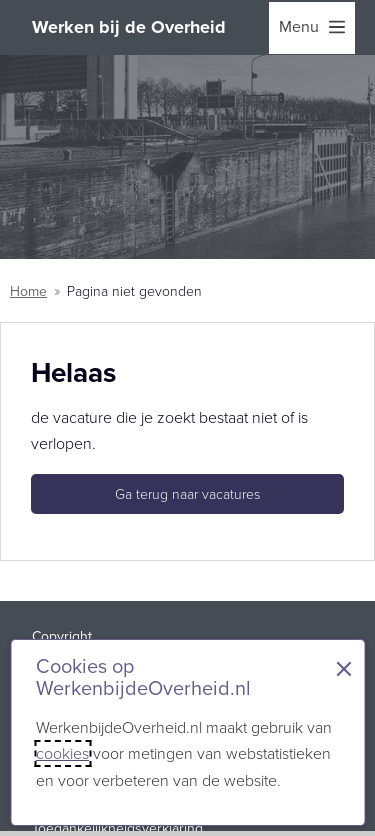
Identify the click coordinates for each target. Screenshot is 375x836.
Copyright (62, 636)
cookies (62, 753)
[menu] (312, 28)
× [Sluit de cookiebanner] (344, 669)
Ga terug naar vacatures (187, 494)
